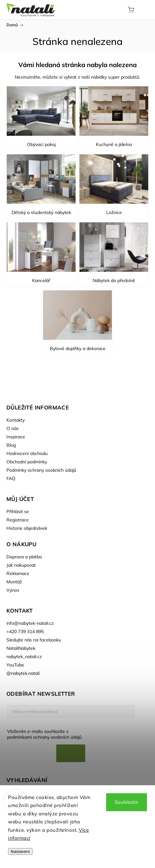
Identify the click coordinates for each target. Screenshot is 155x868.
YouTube (15, 665)
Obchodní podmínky (27, 462)
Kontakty (16, 420)
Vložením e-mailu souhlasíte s (68, 734)
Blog (11, 445)
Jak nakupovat (21, 565)
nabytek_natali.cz (24, 657)
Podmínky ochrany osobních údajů (41, 470)
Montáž (14, 582)
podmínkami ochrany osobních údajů (44, 737)
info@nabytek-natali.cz (30, 623)
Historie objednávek (27, 528)
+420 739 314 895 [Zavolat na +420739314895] (25, 632)
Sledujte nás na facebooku (34, 640)
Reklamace (18, 573)
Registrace (18, 520)
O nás (13, 428)
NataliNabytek (21, 648)
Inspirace (16, 437)
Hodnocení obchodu (27, 453)
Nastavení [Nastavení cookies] (20, 851)
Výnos (13, 590)
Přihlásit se (18, 511)
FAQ (11, 478)
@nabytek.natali (23, 673)
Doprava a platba (24, 557)
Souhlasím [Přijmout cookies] (127, 802)
